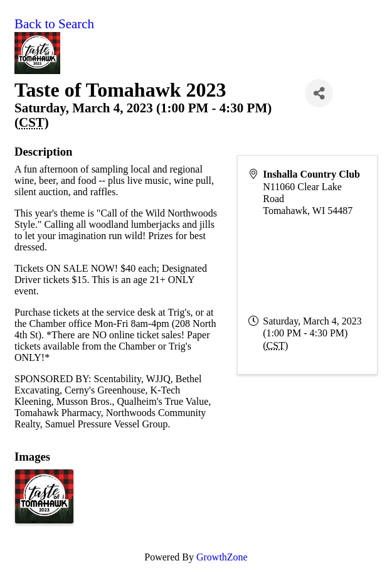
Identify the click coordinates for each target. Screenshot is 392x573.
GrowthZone (222, 557)
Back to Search (54, 24)
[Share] (319, 93)
